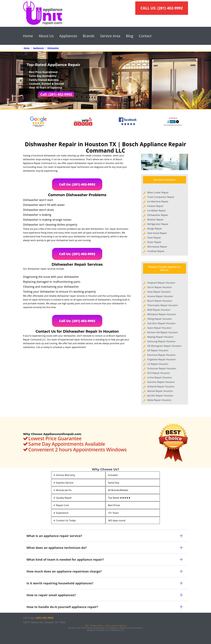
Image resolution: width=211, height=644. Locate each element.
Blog (130, 36)
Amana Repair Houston (160, 296)
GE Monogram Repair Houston (164, 346)
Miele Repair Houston (159, 400)
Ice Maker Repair (157, 210)
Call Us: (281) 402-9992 (77, 184)
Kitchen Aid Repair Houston (163, 332)
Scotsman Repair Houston (162, 368)
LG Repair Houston (158, 364)
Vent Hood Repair (157, 233)
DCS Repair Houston (159, 373)
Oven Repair (154, 238)
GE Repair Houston (158, 350)
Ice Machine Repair (158, 201)
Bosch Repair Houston (160, 301)
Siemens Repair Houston (161, 382)
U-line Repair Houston (160, 377)
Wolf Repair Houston (159, 310)
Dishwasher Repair (158, 215)
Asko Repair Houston (159, 292)
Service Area (110, 36)
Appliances (68, 36)
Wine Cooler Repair (158, 192)
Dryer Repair (154, 242)
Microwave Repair (157, 247)
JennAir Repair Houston (160, 395)
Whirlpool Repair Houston (162, 314)
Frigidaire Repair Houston (161, 359)
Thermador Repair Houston (163, 305)
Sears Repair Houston (159, 328)
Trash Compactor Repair (161, 197)
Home (28, 36)
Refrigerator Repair (158, 224)
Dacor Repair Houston (160, 287)
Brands (89, 36)
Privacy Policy (97, 626)
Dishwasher (53, 48)
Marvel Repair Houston (160, 391)
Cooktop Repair (156, 251)
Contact (145, 36)
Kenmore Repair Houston (161, 355)
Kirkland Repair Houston (161, 386)
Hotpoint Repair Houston (161, 283)
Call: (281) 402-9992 (56, 94)
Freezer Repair (155, 206)
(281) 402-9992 (170, 8)
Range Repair (155, 229)
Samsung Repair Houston (161, 341)
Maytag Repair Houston (160, 337)
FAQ (87, 626)
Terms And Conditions (116, 626)
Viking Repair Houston (160, 319)
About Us (46, 36)
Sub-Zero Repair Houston (161, 323)
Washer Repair (155, 219)
